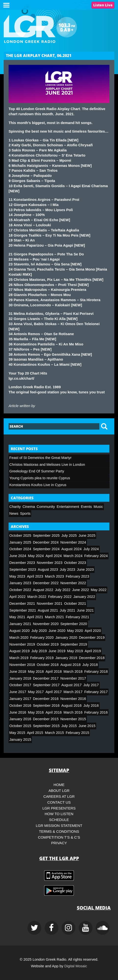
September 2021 (23, 610)
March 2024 (73, 556)
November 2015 (73, 719)
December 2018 (92, 658)
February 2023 (78, 576)
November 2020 (46, 624)
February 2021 (78, 617)
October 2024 (20, 549)
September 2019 (74, 644)
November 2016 (73, 699)
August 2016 (72, 706)
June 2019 (57, 651)
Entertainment (68, 507)
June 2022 (81, 590)
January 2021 (20, 624)
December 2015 (46, 719)
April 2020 (93, 631)
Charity (15, 507)
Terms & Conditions (59, 832)
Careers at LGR (59, 797)
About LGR (59, 791)
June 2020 (57, 631)
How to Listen (59, 814)
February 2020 (42, 638)
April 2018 (53, 672)
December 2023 (22, 563)
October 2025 (20, 536)
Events (86, 507)
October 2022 (20, 590)
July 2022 (63, 590)
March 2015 (54, 733)
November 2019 (22, 644)
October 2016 (20, 706)
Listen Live (103, 5)
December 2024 (46, 542)
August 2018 (71, 665)
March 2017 (73, 692)
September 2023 (23, 570)
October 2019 (48, 644)
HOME (59, 785)
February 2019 (42, 658)
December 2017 (46, 678)
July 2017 (91, 685)
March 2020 (19, 638)
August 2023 (48, 570)
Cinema (29, 507)
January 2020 (66, 638)
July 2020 (39, 631)
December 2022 (46, 583)
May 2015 (17, 733)
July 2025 (69, 536)
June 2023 (85, 570)
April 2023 (35, 576)
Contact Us (59, 802)
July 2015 (69, 726)
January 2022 (84, 597)
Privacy (59, 843)
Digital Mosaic (76, 966)
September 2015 (46, 726)
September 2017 (46, 685)
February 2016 (96, 712)
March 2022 (37, 597)
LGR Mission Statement (59, 826)
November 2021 (50, 604)
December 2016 (46, 699)
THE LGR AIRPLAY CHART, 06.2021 (39, 56)
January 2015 (20, 740)
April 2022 (17, 597)
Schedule (59, 820)
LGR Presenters (59, 808)
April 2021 (35, 617)
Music (98, 507)
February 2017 (96, 692)
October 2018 (48, 665)
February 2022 (60, 597)
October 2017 (20, 685)
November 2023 (50, 563)
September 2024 (46, 549)
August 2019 (20, 651)
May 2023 (17, 576)
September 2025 (46, 536)
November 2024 (73, 542)
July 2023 (68, 570)
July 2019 (39, 651)
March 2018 (73, 672)
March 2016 (73, 712)
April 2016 (53, 712)
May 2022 (99, 590)
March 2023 (54, 576)
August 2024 (72, 549)
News (14, 513)
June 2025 (87, 536)
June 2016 (18, 712)
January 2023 (20, 583)
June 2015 (87, 726)
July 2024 (91, 549)
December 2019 (92, 638)
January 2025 (20, 542)
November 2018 (22, 665)
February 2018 (96, 672)
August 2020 (20, 631)
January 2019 (66, 658)
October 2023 (75, 563)
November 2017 (73, 678)
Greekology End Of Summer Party (37, 471)
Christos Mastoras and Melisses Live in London (47, 465)
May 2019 (75, 651)
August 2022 (43, 590)
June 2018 (18, 672)
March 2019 (19, 658)
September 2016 (46, 706)
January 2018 (20, 678)
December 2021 (22, 604)
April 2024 (53, 556)
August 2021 (48, 610)
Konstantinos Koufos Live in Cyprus (38, 485)
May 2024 (36, 556)
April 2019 (93, 651)
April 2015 (35, 733)
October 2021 (75, 604)
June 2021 (85, 610)
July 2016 (91, 706)
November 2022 (73, 583)
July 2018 (90, 665)
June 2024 (18, 556)
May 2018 (36, 672)
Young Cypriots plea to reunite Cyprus (40, 478)
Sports (25, 513)
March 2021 (54, 617)
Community (46, 507)
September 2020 (74, 624)
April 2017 (53, 692)
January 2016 (20, 719)
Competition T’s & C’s (59, 837)
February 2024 (96, 556)
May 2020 (75, 631)
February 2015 (78, 733)
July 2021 (68, 610)
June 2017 (18, 692)
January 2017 (20, 699)
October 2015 (20, 726)
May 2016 (36, 712)
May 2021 (17, 617)
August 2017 (72, 685)
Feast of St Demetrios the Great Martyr (40, 458)
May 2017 (36, 692)
